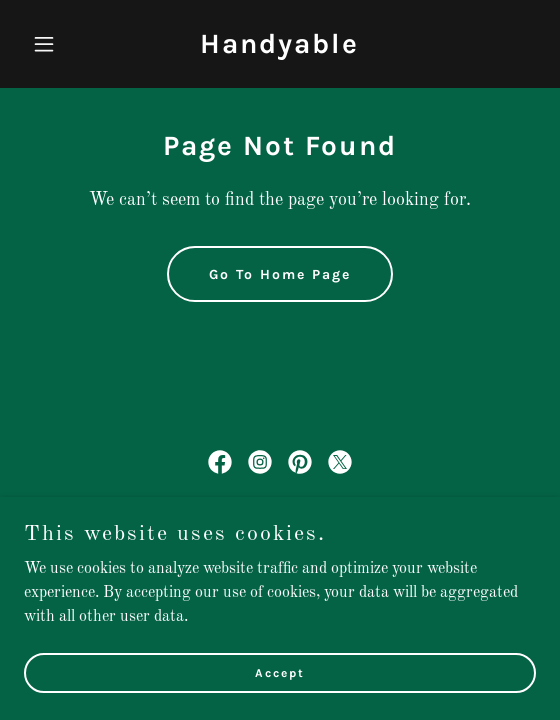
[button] (62, 44)
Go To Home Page (280, 274)
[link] (279, 49)
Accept (280, 700)
